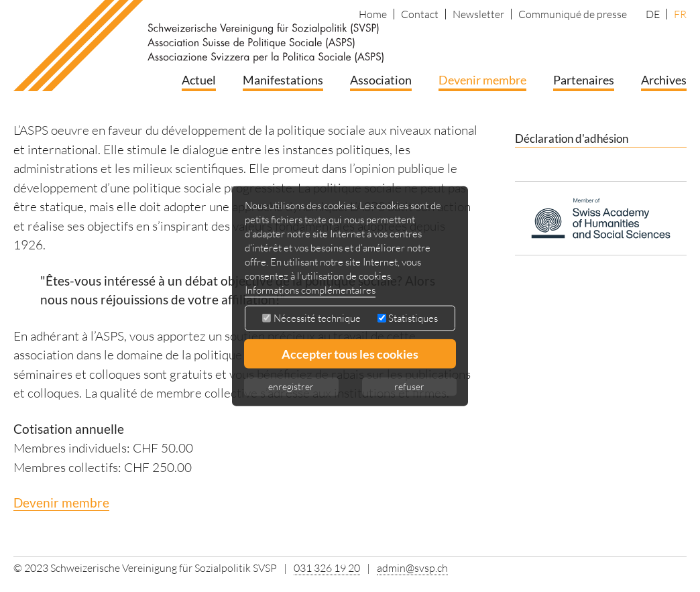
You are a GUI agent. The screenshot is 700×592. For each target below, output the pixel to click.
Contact (420, 14)
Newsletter (478, 14)
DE (653, 14)
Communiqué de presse (573, 14)
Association (381, 80)
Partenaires (584, 80)
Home (373, 14)
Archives (664, 80)
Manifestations (283, 80)
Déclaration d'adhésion (572, 138)
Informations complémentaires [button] (310, 290)
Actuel (199, 80)
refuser (409, 387)
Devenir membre (482, 80)
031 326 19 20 (327, 568)
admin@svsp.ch (412, 568)
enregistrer (291, 387)
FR (680, 14)
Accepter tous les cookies (350, 354)
